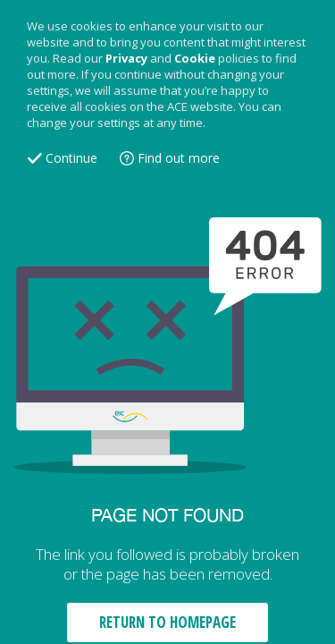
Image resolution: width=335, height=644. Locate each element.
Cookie (195, 58)
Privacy (126, 58)
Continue (71, 158)
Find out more (179, 158)
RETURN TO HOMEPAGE (167, 622)
